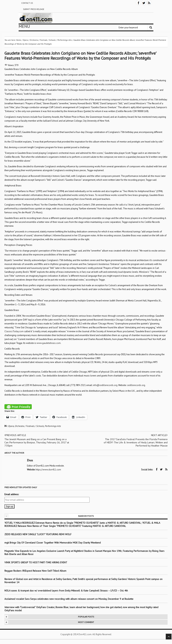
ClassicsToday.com (14, 331)
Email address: (12, 494)
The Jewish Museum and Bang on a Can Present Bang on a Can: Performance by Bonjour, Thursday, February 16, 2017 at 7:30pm (37, 442)
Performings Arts (53, 426)
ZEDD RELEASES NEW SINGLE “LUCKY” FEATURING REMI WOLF (38, 534)
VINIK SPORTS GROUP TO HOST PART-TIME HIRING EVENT (36, 562)
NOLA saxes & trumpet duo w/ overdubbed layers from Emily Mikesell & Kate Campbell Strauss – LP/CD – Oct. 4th (66, 591)
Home (18, 40)
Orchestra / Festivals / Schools (29, 426)
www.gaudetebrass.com (49, 343)
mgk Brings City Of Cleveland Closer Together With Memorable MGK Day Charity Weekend (53, 543)
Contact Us (27, 3)
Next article (159, 435)
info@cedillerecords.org (105, 385)
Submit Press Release (34, 9)
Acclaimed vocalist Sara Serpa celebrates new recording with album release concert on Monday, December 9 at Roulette (69, 599)
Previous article (15, 435)
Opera (11, 426)
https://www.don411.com (48, 470)
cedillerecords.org (136, 385)
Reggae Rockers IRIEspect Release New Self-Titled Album (36, 571)
